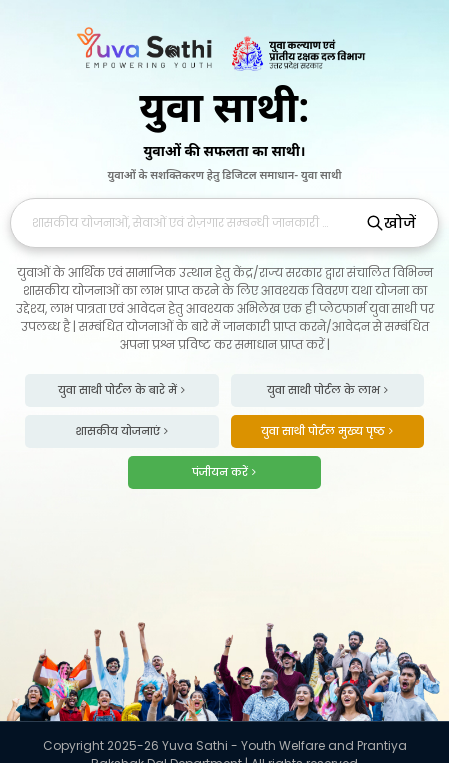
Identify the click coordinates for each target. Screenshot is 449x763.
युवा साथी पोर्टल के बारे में (121, 390)
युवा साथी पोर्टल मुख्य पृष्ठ (327, 431)
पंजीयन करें (224, 472)
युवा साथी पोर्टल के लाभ (327, 390)
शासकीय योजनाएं (121, 431)
